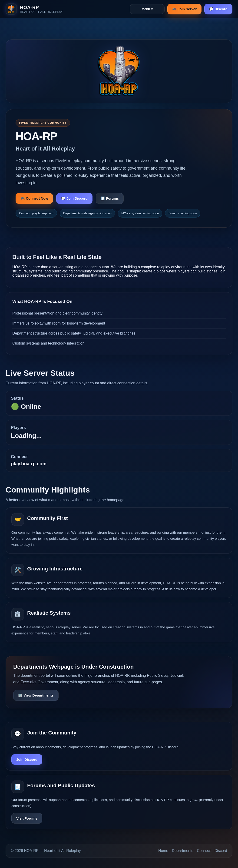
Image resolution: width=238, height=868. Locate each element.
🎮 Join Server (184, 9)
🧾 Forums (110, 198)
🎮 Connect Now (34, 198)
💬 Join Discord (74, 198)
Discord (221, 851)
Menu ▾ (147, 9)
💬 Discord (218, 9)
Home (163, 851)
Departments (183, 851)
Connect (204, 851)
